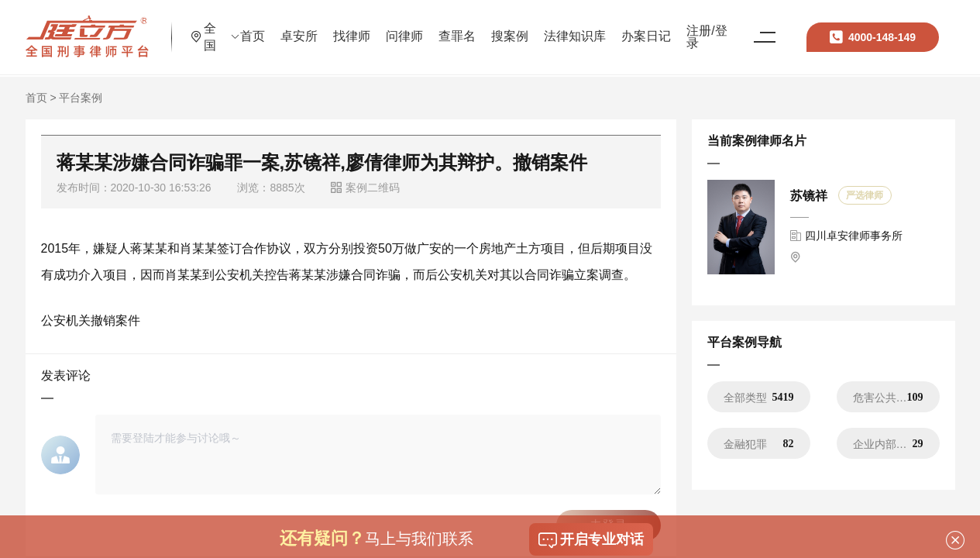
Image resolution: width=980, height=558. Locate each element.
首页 (315, 27)
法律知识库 (637, 27)
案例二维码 (365, 188)
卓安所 (361, 27)
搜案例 (572, 27)
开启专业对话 (591, 540)
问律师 (466, 27)
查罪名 (519, 27)
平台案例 (81, 98)
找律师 (414, 27)
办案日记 (708, 27)
